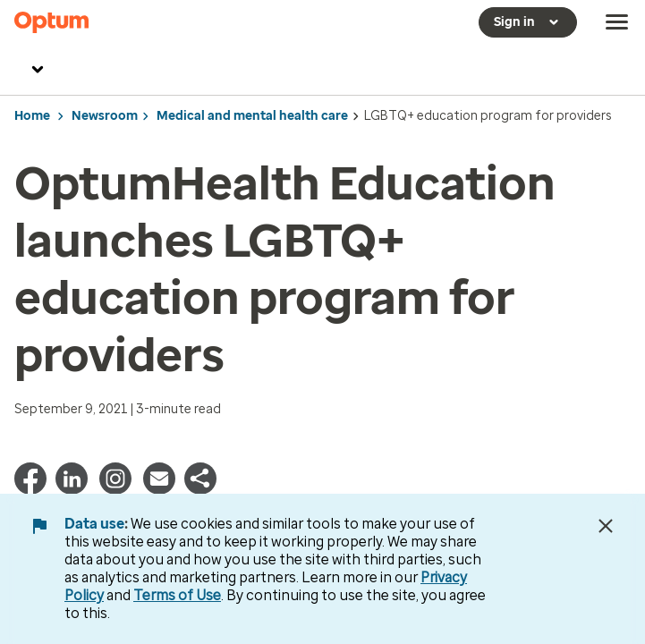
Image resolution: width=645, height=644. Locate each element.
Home (32, 116)
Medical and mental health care (252, 116)
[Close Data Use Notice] (606, 526)
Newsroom (105, 116)
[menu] (617, 22)
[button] (200, 490)
